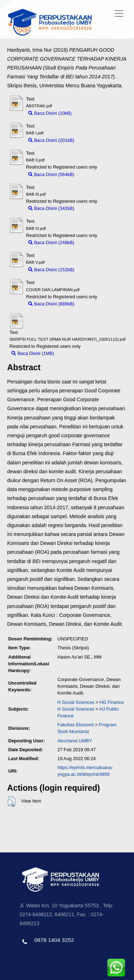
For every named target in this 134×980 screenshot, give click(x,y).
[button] (11, 801)
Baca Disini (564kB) (51, 174)
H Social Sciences (76, 702)
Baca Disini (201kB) (51, 140)
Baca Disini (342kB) (51, 208)
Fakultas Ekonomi (76, 725)
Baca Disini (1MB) (33, 353)
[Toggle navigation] (119, 14)
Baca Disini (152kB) (51, 270)
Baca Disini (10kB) (50, 113)
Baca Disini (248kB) (51, 243)
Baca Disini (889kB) (51, 304)
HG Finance (111, 702)
